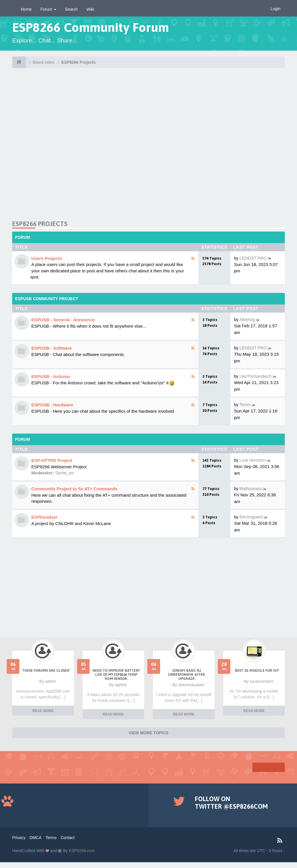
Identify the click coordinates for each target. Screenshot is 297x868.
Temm (245, 405)
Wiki (90, 9)
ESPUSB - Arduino (51, 376)
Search (71, 9)
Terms (51, 838)
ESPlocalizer (45, 517)
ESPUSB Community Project (47, 299)
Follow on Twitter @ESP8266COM (231, 803)
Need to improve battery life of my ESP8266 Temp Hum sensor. (116, 675)
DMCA (36, 838)
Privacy (19, 838)
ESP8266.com (81, 851)
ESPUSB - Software (51, 348)
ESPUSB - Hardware (52, 405)
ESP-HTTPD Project (52, 460)
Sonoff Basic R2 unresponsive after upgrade (186, 675)
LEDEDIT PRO (253, 258)
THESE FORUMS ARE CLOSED (46, 671)
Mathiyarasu (251, 489)
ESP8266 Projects (79, 62)
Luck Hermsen (253, 460)
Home (26, 9)
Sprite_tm (65, 473)
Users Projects (47, 258)
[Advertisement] (148, 146)
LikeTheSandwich (256, 376)
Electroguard (251, 517)
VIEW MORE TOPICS (148, 733)
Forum (48, 9)
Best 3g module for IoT (257, 671)
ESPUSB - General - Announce (63, 320)
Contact (68, 838)
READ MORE (43, 711)
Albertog (247, 320)
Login (276, 9)
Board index (44, 62)
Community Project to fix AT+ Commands (74, 489)
